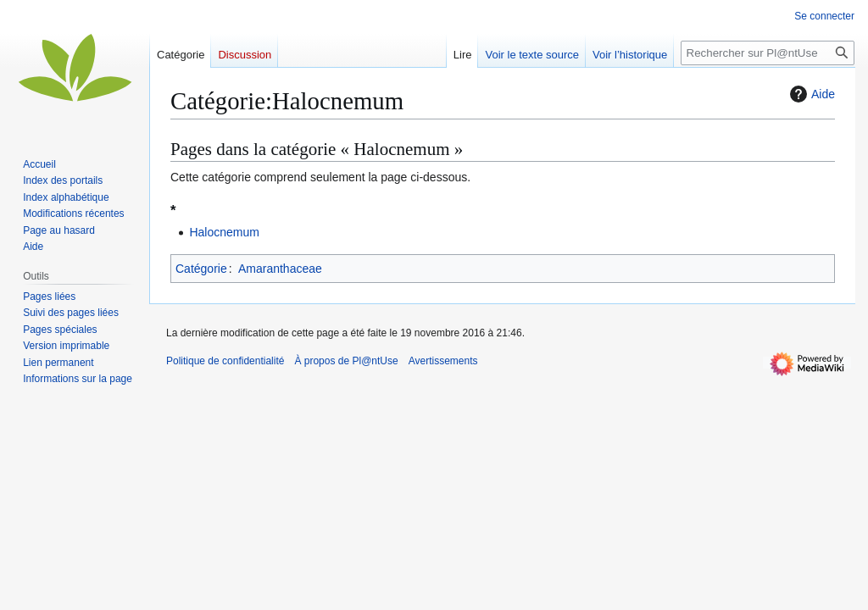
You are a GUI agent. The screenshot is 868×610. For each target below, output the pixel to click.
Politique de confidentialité (225, 361)
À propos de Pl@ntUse (346, 361)
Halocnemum (224, 232)
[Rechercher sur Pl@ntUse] (768, 53)
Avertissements (443, 361)
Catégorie (201, 269)
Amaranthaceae (280, 269)
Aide (810, 94)
